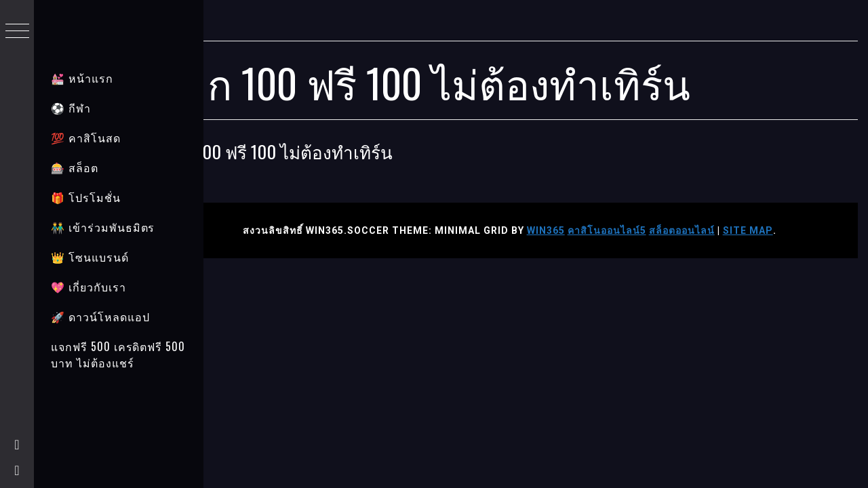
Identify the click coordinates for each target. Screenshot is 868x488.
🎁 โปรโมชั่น (86, 197)
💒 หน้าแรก (82, 78)
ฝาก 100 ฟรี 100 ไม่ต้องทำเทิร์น (330, 151)
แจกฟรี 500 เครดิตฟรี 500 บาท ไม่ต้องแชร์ (118, 354)
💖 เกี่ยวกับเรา (88, 287)
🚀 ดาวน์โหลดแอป (100, 317)
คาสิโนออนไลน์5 (633, 230)
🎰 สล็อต (75, 167)
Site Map (774, 230)
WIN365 (572, 230)
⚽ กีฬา (71, 108)
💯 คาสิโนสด (86, 138)
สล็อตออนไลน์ (708, 230)
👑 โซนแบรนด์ (90, 257)
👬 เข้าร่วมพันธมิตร (103, 227)
